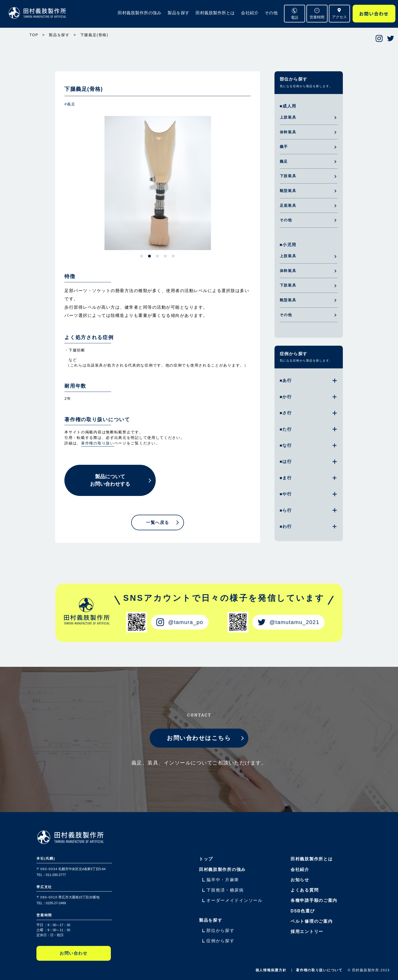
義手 (284, 147)
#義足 (70, 104)
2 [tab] (150, 256)
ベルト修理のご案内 (312, 921)
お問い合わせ (374, 14)
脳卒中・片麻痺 (223, 880)
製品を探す (179, 13)
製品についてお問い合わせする (110, 480)
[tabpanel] (158, 183)
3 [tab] (158, 256)
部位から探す (294, 79)
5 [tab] (173, 256)
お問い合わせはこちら (199, 738)
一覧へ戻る (158, 523)
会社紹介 (250, 13)
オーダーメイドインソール (234, 900)
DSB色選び (303, 911)
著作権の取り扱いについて (319, 970)
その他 (271, 13)
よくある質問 (305, 890)
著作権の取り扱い (98, 443)
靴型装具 (288, 191)
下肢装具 (288, 176)
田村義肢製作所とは (215, 13)
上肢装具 (288, 117)
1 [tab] (142, 256)
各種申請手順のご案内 (314, 900)
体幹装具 (288, 132)
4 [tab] (165, 256)
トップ (206, 859)
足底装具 (288, 205)
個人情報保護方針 (271, 970)
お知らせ (300, 880)
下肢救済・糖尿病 (225, 890)
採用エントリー (307, 932)
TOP (34, 35)
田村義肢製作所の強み (139, 13)
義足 (284, 161)
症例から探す (294, 354)
